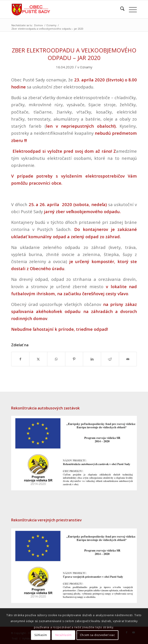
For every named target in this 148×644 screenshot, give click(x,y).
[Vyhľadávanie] (120, 9)
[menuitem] (120, 9)
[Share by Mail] (128, 359)
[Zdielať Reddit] (110, 359)
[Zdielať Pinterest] (74, 359)
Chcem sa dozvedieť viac (97, 635)
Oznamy (86, 67)
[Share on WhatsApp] (56, 359)
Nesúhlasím (64, 635)
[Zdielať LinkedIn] (92, 359)
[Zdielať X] (38, 359)
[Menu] (131, 9)
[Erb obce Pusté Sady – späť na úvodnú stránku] (61, 9)
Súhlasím (41, 635)
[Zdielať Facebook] (20, 359)
